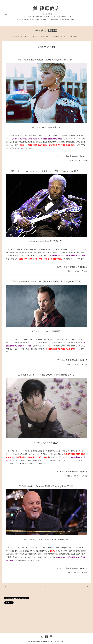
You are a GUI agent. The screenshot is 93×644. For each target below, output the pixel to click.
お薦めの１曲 (46, 47)
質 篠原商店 (46, 8)
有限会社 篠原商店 (41, 641)
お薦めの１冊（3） (59, 36)
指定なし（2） (76, 36)
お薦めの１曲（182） (41, 36)
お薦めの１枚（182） (21, 36)
